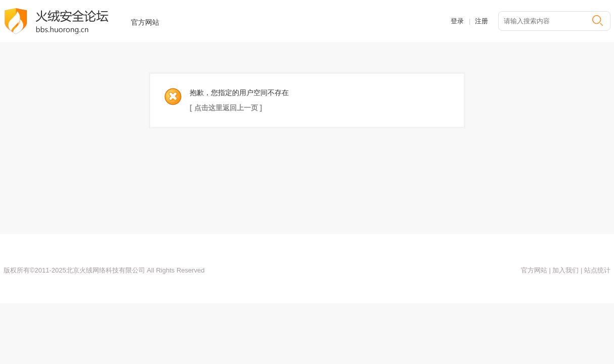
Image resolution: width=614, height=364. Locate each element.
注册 (481, 21)
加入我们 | (567, 270)
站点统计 (596, 270)
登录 (457, 21)
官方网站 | (536, 270)
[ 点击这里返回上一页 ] (226, 108)
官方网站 (145, 22)
